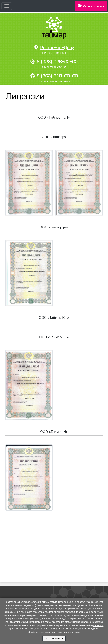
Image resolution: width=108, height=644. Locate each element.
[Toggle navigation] (7, 6)
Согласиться (54, 639)
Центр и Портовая (54, 53)
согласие (69, 602)
